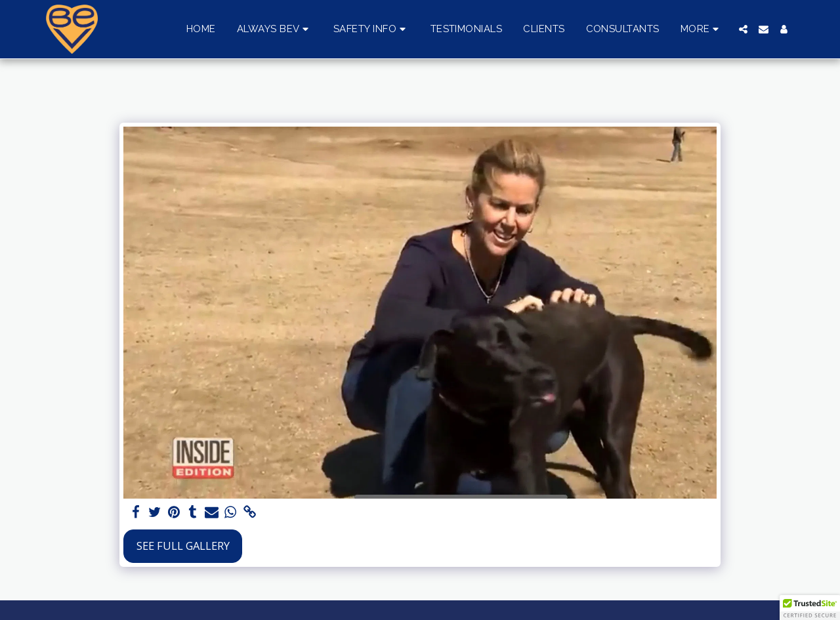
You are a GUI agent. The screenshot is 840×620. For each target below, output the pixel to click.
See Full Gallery (183, 546)
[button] (275, 30)
